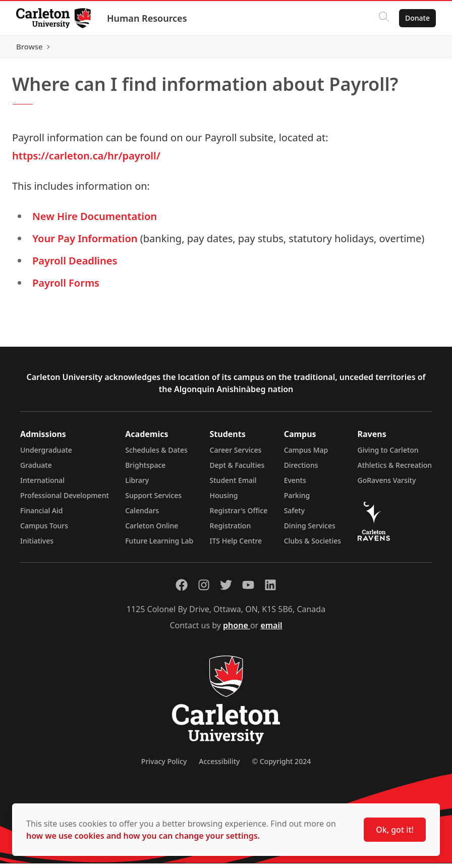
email (271, 630)
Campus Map (306, 454)
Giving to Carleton (388, 454)
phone (237, 630)
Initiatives (37, 545)
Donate (417, 18)
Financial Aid (41, 515)
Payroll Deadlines (75, 265)
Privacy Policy (164, 766)
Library (137, 485)
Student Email (233, 485)
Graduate (36, 470)
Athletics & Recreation (395, 470)
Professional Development (65, 500)
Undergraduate (46, 454)
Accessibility (219, 766)
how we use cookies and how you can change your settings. (143, 836)
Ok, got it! (395, 830)
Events (295, 485)
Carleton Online (152, 530)
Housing (224, 500)
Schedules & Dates (156, 454)
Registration (231, 530)
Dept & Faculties (237, 470)
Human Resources (147, 18)
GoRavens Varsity (387, 485)
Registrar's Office (239, 515)
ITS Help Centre (236, 545)
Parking (297, 500)
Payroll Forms (66, 287)
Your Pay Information (85, 243)
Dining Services (310, 530)
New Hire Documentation (95, 221)
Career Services (236, 454)
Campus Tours (44, 530)
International (42, 485)
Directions (301, 470)
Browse (416, 49)
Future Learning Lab (159, 545)
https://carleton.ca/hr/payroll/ (86, 160)
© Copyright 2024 (281, 766)
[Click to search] (384, 18)
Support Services (153, 500)
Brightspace (145, 470)
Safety (295, 515)
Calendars (142, 515)
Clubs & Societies (313, 545)
